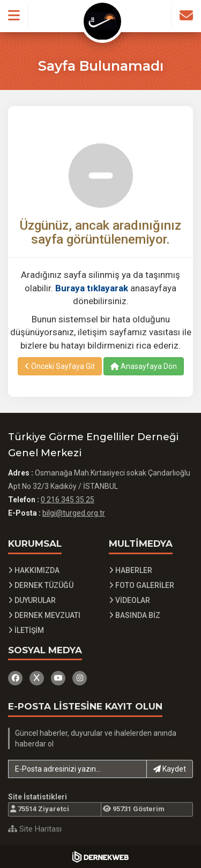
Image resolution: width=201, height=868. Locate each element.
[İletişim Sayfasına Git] (186, 16)
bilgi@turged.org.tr (74, 513)
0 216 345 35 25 (68, 500)
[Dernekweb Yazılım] (100, 857)
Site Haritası (35, 829)
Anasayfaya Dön (144, 366)
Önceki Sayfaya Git (60, 366)
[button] (14, 16)
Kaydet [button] (170, 769)
